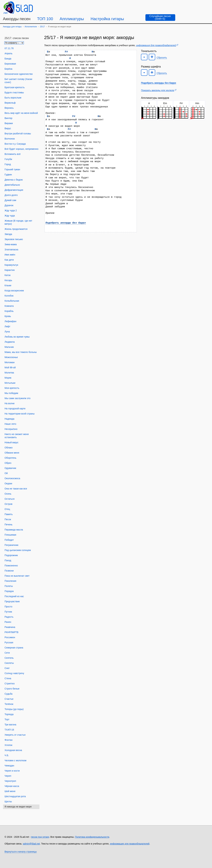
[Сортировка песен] (14, 43)
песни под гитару (40, 837)
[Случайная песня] (160, 18)
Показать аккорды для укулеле (158, 90)
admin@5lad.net (31, 844)
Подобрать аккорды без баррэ (66, 223)
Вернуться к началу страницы (21, 852)
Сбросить (162, 58)
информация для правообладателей (156, 45)
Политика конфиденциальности (92, 837)
